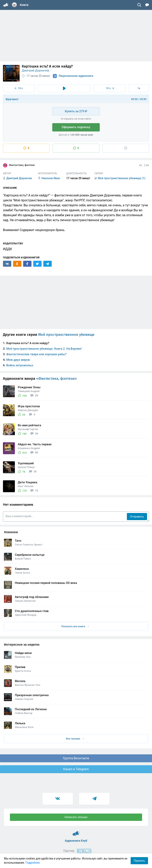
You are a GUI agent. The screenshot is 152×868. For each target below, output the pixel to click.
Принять (139, 861)
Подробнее (33, 863)
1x (139, 88)
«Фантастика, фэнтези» (57, 379)
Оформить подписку (76, 127)
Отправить (137, 517)
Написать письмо (76, 817)
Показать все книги (75, 626)
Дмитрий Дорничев (35, 70)
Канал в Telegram (76, 769)
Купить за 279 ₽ (76, 111)
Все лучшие (75, 739)
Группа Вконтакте (76, 758)
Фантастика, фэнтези (19, 165)
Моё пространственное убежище (66, 335)
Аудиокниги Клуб (76, 832)
